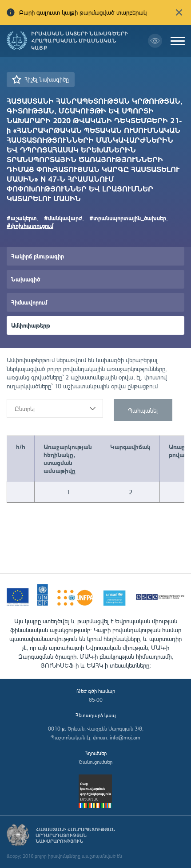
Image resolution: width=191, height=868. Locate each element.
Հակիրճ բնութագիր (38, 256)
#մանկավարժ (63, 218)
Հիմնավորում (29, 302)
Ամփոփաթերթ (31, 325)
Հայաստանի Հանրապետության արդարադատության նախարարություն (75, 835)
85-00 (96, 700)
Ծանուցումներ (95, 762)
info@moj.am (125, 737)
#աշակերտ (22, 218)
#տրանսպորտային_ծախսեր (128, 218)
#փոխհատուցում (30, 225)
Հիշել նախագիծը (47, 79)
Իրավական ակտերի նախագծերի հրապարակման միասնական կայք (80, 41)
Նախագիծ (26, 279)
